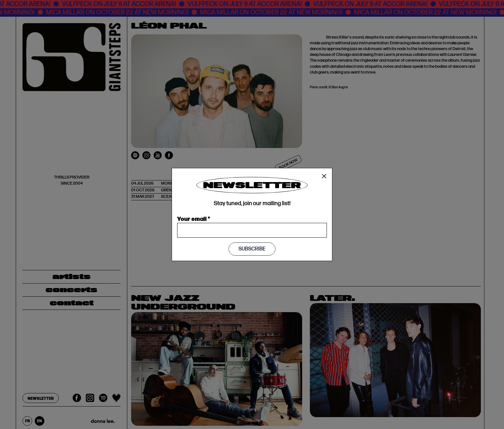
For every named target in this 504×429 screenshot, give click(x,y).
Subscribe (252, 249)
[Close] (324, 176)
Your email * (194, 218)
